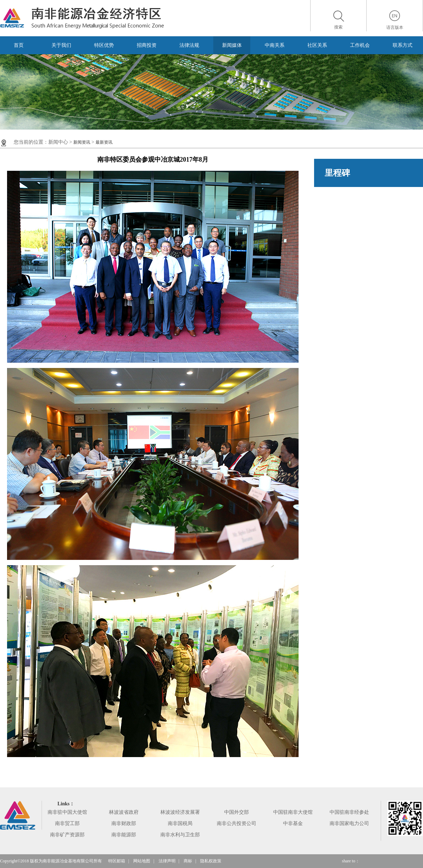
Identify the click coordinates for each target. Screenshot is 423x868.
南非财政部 (124, 823)
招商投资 (147, 45)
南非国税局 (180, 823)
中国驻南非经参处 (349, 812)
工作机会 (360, 45)
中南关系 (275, 45)
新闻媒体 (232, 45)
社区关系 (317, 45)
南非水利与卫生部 (180, 835)
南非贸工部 (67, 823)
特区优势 (104, 45)
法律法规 (189, 45)
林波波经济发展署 (180, 812)
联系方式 (403, 45)
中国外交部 (237, 812)
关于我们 (61, 45)
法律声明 (167, 861)
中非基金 (293, 823)
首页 (19, 45)
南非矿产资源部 (67, 835)
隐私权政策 (211, 861)
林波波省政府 (124, 812)
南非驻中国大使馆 (67, 812)
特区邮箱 (117, 861)
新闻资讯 (82, 142)
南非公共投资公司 (237, 823)
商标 (188, 861)
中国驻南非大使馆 (293, 812)
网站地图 (142, 861)
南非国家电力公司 (349, 823)
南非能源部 (124, 835)
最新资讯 (104, 142)
